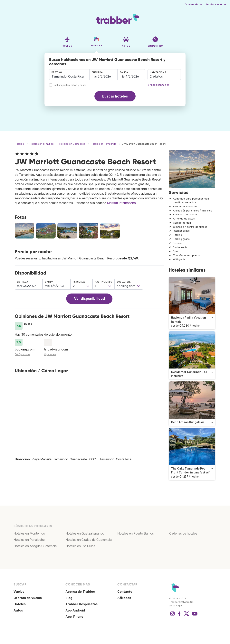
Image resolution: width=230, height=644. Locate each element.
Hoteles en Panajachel (29, 540)
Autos (18, 610)
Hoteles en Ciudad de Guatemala (89, 540)
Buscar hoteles (115, 96)
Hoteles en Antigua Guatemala (35, 546)
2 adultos (156, 76)
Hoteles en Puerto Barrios (136, 533)
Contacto (125, 592)
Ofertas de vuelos (28, 598)
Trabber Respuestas (81, 604)
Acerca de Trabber (80, 592)
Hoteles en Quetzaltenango (85, 533)
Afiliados (124, 598)
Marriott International (122, 203)
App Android (75, 610)
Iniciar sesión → (216, 4)
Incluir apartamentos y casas (70, 85)
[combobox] (69, 75)
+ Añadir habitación (158, 85)
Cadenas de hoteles (183, 533)
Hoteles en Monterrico (29, 533)
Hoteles (20, 604)
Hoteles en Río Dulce (80, 546)
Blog (69, 598)
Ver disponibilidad (89, 299)
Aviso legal (176, 606)
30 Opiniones (23, 354)
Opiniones (50, 354)
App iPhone (74, 617)
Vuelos (19, 592)
